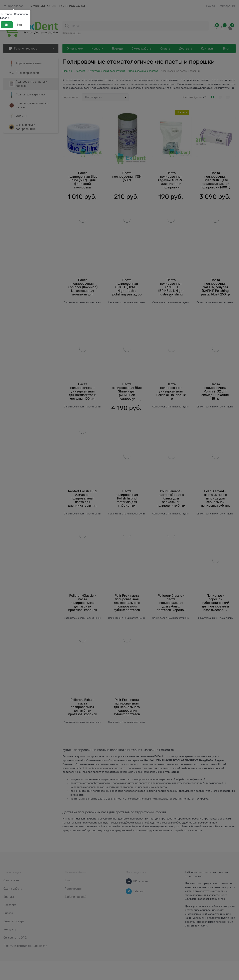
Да (7, 25)
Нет (20, 25)
